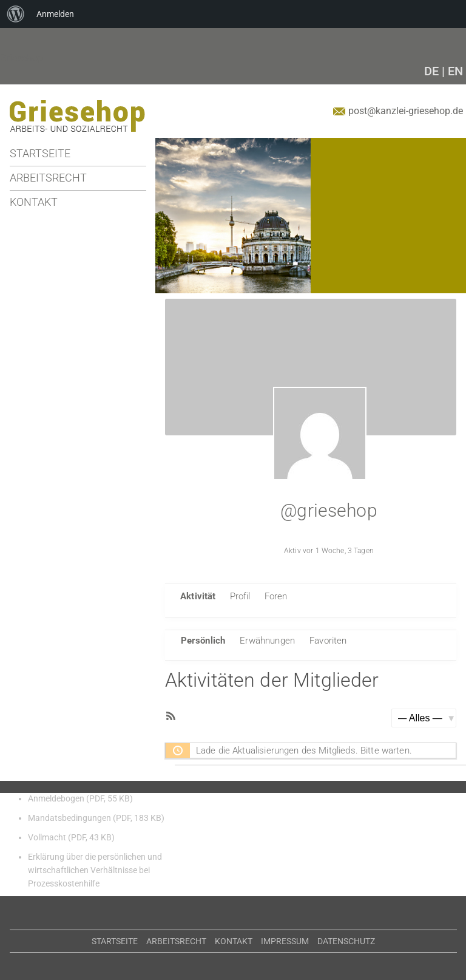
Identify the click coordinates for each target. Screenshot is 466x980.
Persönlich (203, 641)
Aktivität (198, 596)
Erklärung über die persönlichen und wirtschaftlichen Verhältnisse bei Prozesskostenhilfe (95, 870)
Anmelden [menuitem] (55, 14)
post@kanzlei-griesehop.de (406, 111)
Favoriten (328, 641)
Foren (276, 596)
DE (431, 71)
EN (455, 71)
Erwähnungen (267, 641)
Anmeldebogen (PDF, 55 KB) (80, 798)
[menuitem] (16, 14)
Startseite (40, 153)
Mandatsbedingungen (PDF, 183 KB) (96, 818)
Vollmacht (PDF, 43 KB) (71, 837)
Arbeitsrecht (48, 178)
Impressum (285, 941)
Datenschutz (346, 941)
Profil (240, 596)
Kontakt (34, 202)
